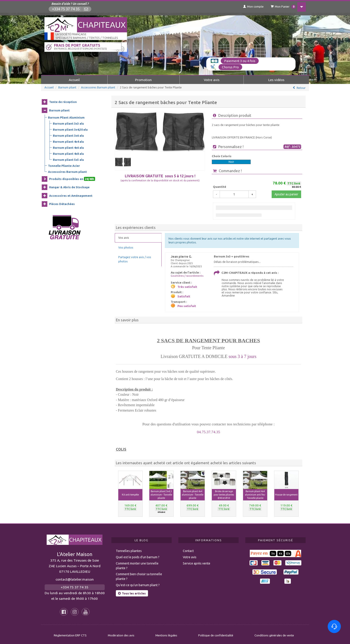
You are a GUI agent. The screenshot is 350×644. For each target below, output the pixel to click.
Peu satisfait (187, 306)
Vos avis (124, 237)
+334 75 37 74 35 (66, 9)
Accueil (74, 79)
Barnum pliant (67, 87)
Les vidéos (276, 79)
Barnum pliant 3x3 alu (68, 123)
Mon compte (250, 6)
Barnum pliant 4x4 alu (68, 141)
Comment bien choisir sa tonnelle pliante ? (139, 574)
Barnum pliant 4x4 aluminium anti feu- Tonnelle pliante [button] (255, 494)
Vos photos (126, 247)
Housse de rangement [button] (286, 494)
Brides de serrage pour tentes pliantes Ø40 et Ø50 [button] (224, 494)
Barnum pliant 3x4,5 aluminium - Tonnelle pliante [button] (161, 494)
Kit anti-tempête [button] (130, 494)
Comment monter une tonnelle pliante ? (137, 563)
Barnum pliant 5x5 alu (68, 159)
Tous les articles (132, 591)
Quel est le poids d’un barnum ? (138, 555)
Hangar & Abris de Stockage (69, 187)
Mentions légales (166, 633)
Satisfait (184, 296)
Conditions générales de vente (274, 633)
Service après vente (197, 561)
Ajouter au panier (286, 194)
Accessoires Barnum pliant (98, 87)
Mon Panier (280, 7)
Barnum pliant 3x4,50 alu (70, 129)
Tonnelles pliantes (129, 549)
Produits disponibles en (72, 179)
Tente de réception (63, 102)
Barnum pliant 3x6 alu (68, 135)
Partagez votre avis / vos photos (135, 259)
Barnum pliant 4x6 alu (68, 147)
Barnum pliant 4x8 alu (68, 153)
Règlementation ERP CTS (70, 633)
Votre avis (212, 79)
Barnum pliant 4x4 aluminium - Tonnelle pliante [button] (193, 494)
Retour (301, 88)
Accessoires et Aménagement (71, 195)
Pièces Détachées (62, 204)
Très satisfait (187, 286)
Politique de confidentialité (216, 633)
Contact (188, 549)
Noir (231, 162)
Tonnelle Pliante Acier (64, 165)
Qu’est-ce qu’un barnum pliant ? (138, 583)
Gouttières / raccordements (187, 276)
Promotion (143, 79)
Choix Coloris (222, 156)
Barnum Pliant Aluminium (66, 117)
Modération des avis (121, 633)
